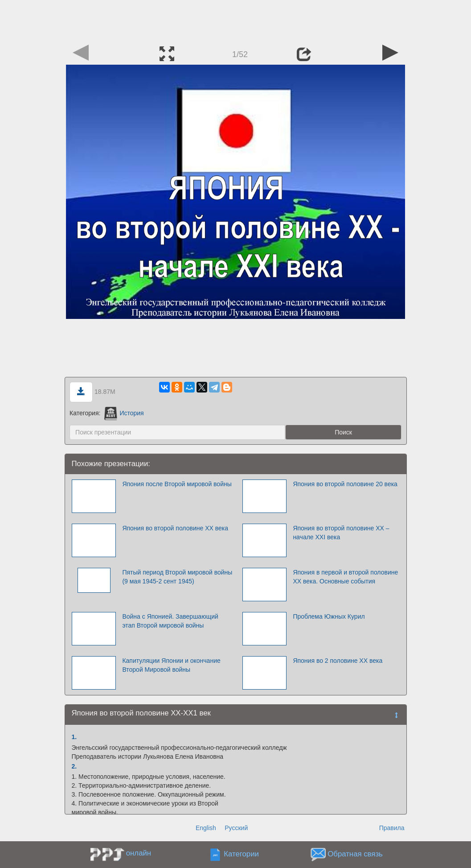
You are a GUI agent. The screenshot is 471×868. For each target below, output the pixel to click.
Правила (392, 828)
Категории (241, 854)
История (124, 413)
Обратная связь (355, 854)
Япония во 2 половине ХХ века (338, 661)
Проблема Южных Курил (329, 616)
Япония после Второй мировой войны (177, 484)
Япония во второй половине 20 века (345, 484)
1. (74, 737)
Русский (236, 828)
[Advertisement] (236, 20)
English (206, 828)
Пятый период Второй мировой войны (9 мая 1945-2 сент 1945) (177, 577)
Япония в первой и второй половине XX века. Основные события (345, 577)
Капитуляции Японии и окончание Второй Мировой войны (171, 665)
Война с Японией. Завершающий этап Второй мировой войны (170, 621)
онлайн (139, 853)
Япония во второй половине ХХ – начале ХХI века (341, 533)
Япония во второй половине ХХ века (175, 528)
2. (74, 766)
